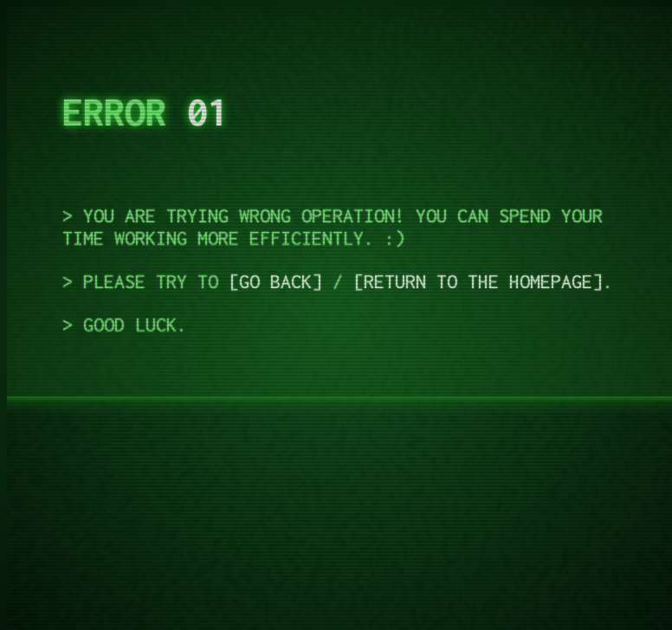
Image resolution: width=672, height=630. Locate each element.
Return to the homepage (478, 281)
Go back (275, 281)
